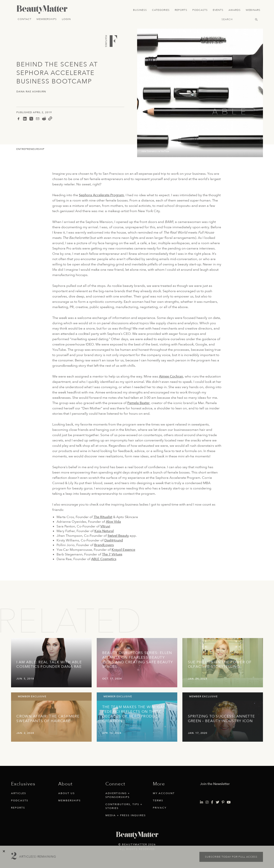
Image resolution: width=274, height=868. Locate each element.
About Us (67, 793)
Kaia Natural (104, 531)
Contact (25, 19)
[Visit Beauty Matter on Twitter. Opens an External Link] (217, 802)
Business (140, 10)
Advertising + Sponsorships (118, 795)
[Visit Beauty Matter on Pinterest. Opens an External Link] (223, 802)
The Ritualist (103, 517)
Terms (158, 800)
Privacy (160, 808)
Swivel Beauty (118, 536)
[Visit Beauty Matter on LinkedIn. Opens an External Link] (202, 802)
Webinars (253, 10)
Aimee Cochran (171, 376)
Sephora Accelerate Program (101, 195)
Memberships (47, 19)
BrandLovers (104, 545)
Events (218, 10)
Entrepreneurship (30, 149)
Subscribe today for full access (231, 857)
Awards (235, 10)
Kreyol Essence (123, 550)
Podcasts (200, 10)
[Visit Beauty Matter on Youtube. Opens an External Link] (229, 802)
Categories (161, 10)
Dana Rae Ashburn (31, 92)
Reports (181, 10)
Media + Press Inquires (126, 815)
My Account (164, 793)
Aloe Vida (113, 522)
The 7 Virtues (112, 554)
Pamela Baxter (138, 403)
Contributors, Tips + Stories (124, 806)
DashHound (114, 540)
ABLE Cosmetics (104, 559)
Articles (19, 793)
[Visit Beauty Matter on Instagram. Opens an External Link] (207, 802)
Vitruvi (105, 526)
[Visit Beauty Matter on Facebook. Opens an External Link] (212, 802)
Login (66, 19)
